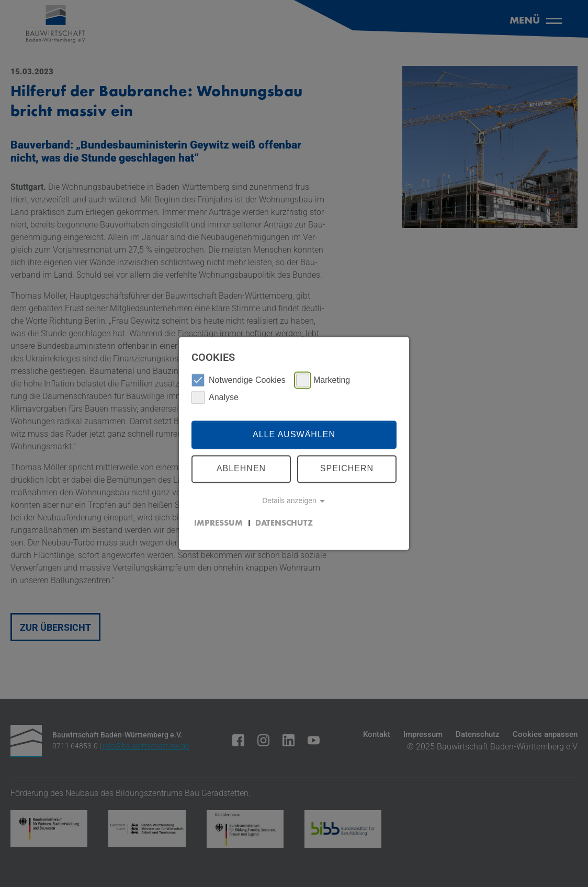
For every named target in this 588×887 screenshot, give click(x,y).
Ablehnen (241, 469)
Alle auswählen (294, 434)
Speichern (347, 469)
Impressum (218, 524)
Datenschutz (284, 524)
